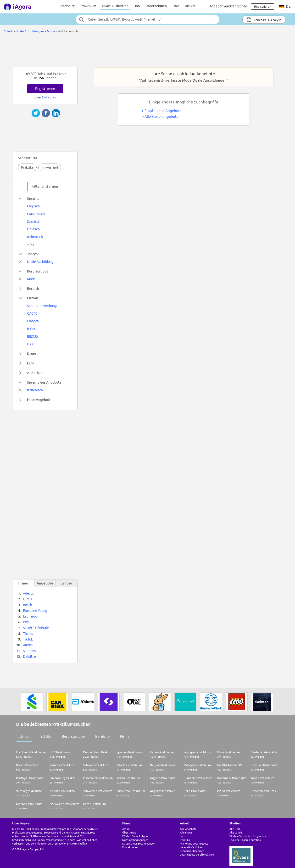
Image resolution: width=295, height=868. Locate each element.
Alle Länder (236, 832)
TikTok (28, 639)
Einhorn (33, 321)
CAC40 (32, 313)
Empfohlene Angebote (163, 111)
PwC (26, 622)
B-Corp (32, 329)
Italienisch (35, 237)
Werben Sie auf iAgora (135, 836)
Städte (46, 736)
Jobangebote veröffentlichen (197, 854)
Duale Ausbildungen (30, 31)
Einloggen (49, 97)
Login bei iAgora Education (245, 840)
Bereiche (102, 736)
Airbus (28, 645)
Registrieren (45, 89)
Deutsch (33, 229)
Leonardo (30, 616)
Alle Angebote (188, 829)
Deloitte (29, 657)
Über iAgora (129, 832)
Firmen (126, 736)
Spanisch (34, 221)
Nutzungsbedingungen (135, 840)
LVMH (27, 599)
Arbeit (8, 31)
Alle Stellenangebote (161, 116)
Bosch (28, 605)
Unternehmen (156, 6)
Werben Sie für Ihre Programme (248, 836)
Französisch (36, 214)
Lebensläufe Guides (191, 847)
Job (137, 6)
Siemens (29, 651)
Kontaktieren (130, 847)
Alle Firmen (187, 832)
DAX (30, 344)
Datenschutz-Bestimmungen (139, 843)
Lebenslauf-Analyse (264, 20)
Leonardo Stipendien (192, 851)
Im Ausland (50, 167)
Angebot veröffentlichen (228, 6)
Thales (28, 634)
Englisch (33, 206)
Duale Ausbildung (115, 6)
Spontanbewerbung (42, 306)
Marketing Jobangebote (194, 843)
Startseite (67, 6)
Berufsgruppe (73, 736)
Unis (176, 6)
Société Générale (36, 628)
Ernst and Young (35, 611)
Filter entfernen (45, 186)
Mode (51, 31)
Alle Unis (235, 829)
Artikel (190, 6)
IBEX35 (33, 336)
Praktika (27, 167)
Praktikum (88, 6)
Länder (24, 736)
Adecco (29, 593)
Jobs (183, 836)
